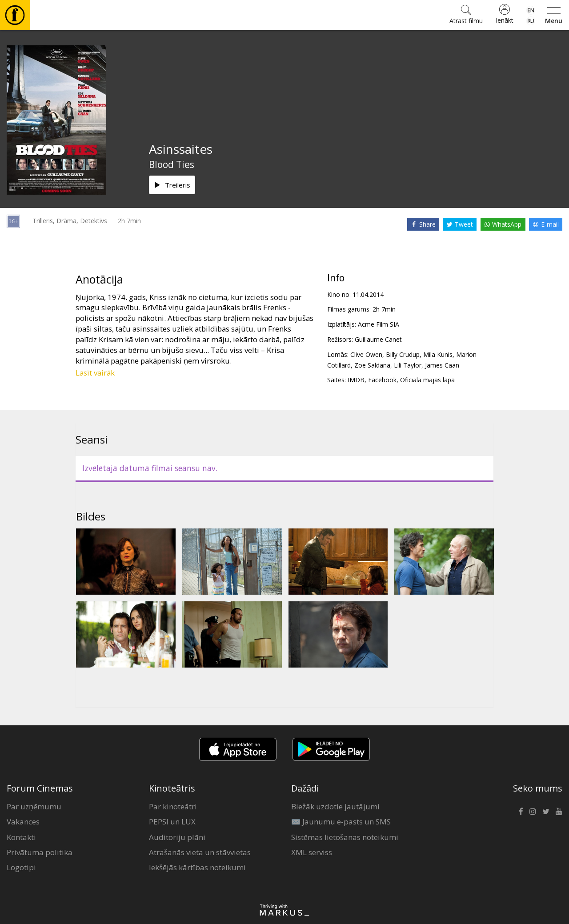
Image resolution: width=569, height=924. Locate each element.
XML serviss (312, 852)
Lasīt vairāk (95, 373)
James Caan (442, 365)
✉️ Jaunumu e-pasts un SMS (341, 822)
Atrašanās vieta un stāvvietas (200, 852)
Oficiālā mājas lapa (427, 380)
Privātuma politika (40, 852)
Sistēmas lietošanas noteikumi (345, 837)
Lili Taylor (408, 365)
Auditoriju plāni (177, 837)
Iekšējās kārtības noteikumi (197, 867)
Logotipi (21, 867)
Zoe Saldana (372, 365)
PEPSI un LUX (172, 822)
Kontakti (21, 837)
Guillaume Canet (378, 339)
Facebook (382, 380)
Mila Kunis (438, 354)
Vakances (23, 822)
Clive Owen (366, 354)
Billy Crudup (403, 354)
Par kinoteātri (173, 806)
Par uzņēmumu (34, 806)
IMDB (356, 380)
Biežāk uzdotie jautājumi (335, 806)
